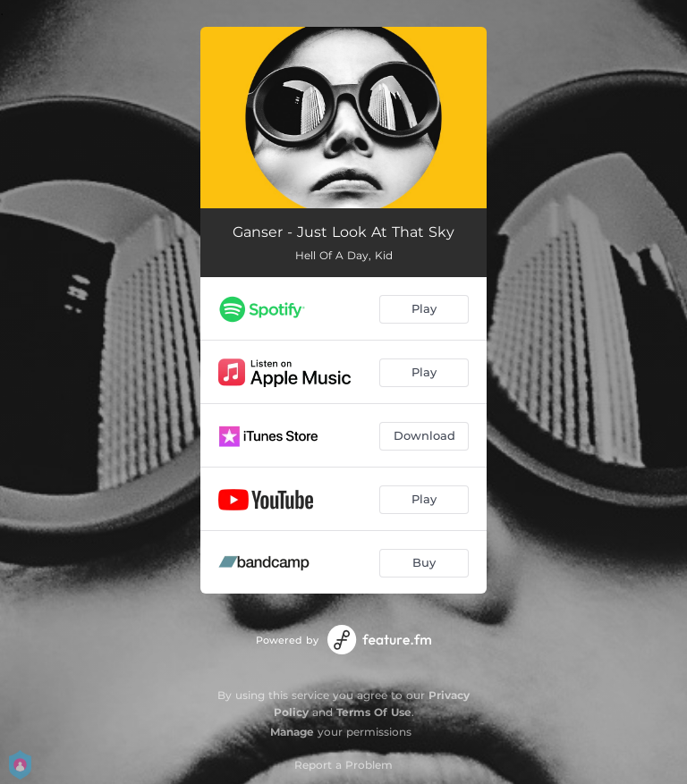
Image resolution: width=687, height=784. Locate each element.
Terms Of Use (374, 712)
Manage (292, 732)
